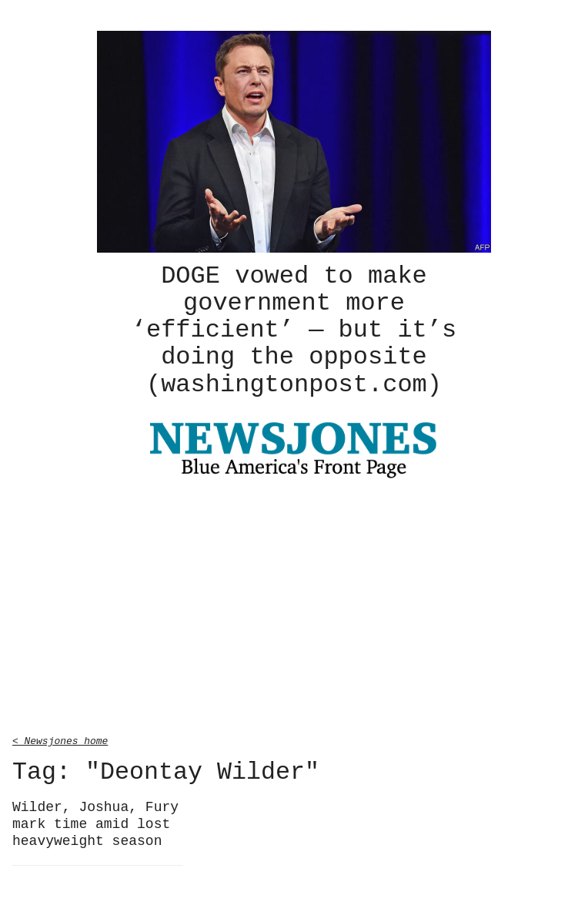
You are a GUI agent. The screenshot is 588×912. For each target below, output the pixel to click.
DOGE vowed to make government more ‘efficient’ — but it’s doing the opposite (294, 329)
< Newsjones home (60, 738)
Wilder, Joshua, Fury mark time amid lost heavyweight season (95, 821)
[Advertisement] (294, 606)
